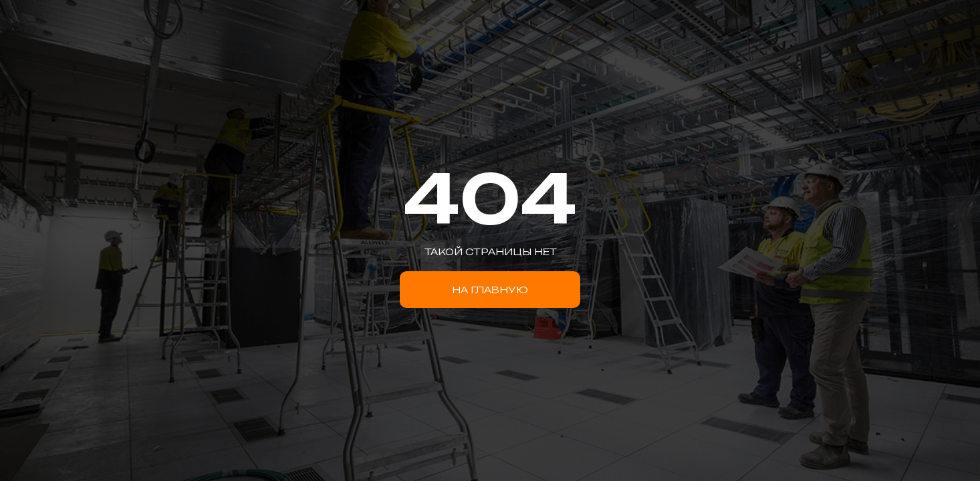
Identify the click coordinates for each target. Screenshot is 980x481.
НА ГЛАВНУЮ (490, 290)
